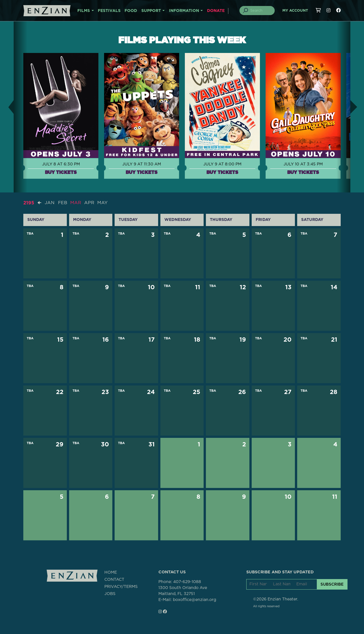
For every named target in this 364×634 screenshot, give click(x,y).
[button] (7, 107)
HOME (111, 572)
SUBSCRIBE (332, 584)
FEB (63, 203)
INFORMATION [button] (184, 11)
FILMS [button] (84, 11)
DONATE (216, 11)
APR (90, 203)
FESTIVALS (109, 11)
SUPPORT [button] (151, 11)
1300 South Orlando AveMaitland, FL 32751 (183, 591)
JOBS (110, 594)
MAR (76, 203)
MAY (104, 203)
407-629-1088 (187, 582)
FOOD (131, 11)
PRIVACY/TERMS (121, 586)
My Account (295, 11)
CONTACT (114, 579)
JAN (50, 203)
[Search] (260, 11)
